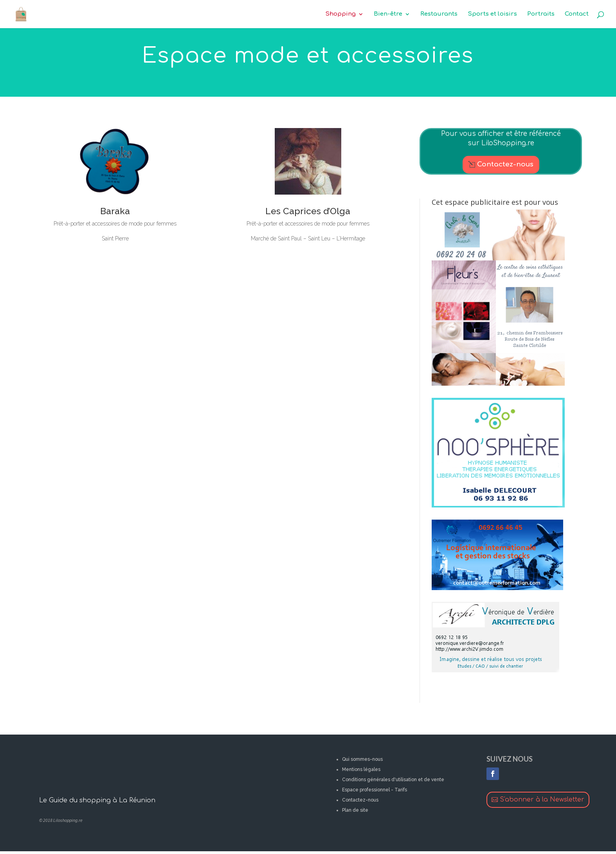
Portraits (541, 14)
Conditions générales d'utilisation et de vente (393, 780)
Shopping (340, 14)
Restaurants (439, 14)
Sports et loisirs (492, 14)
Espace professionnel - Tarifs (375, 790)
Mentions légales (361, 769)
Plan (347, 810)
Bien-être (388, 14)
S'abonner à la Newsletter (542, 800)
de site (360, 810)
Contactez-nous (505, 164)
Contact (577, 14)
